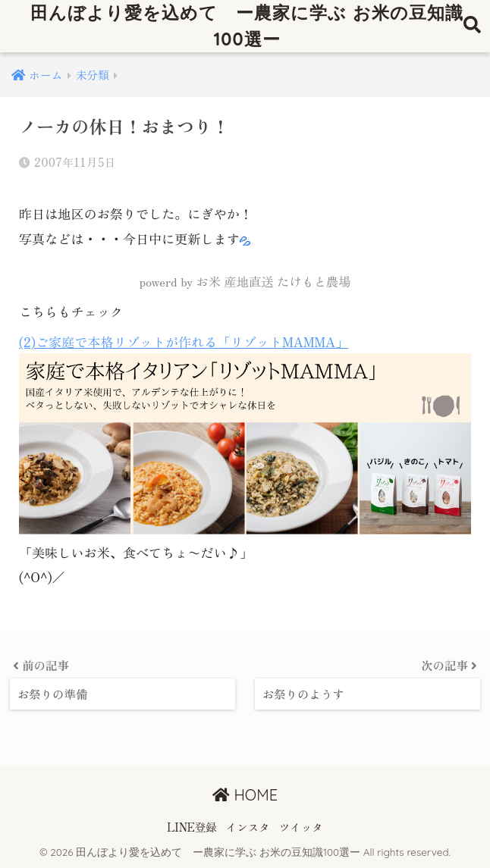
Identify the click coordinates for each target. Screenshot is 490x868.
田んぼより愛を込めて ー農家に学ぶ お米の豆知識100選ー (247, 26)
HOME (245, 795)
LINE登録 (192, 827)
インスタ (248, 827)
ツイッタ (301, 827)
